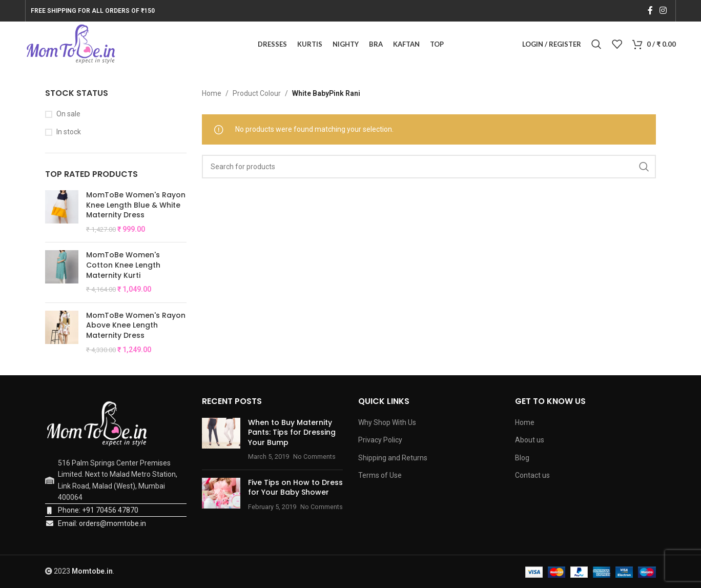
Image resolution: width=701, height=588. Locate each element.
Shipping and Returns (393, 458)
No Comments (314, 457)
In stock (69, 132)
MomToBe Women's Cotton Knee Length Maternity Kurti (123, 266)
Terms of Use (380, 476)
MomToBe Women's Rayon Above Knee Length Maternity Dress (136, 326)
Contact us (532, 476)
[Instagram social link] (663, 11)
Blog (522, 458)
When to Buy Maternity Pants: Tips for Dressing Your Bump (292, 432)
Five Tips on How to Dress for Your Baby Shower (295, 488)
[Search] (596, 45)
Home (212, 94)
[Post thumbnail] (221, 440)
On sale (68, 114)
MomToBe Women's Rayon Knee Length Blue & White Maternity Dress (136, 206)
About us (530, 440)
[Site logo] (71, 44)
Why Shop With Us (387, 422)
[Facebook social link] (650, 11)
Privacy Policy (380, 440)
